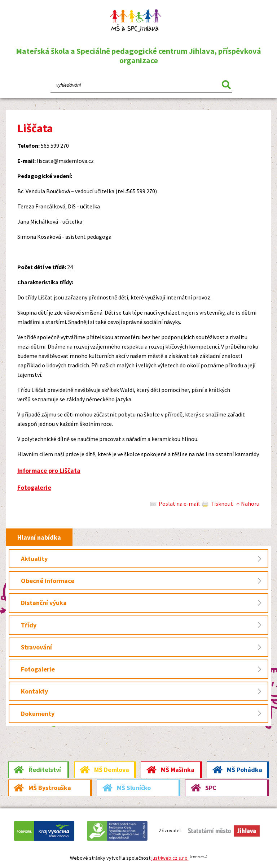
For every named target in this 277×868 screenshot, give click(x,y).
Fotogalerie (34, 487)
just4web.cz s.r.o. (170, 858)
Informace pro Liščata (49, 470)
